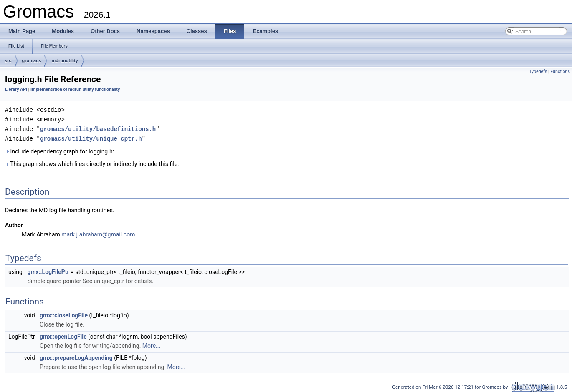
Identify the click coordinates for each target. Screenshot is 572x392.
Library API (16, 89)
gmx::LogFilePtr (48, 270)
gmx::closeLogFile (64, 314)
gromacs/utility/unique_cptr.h (91, 137)
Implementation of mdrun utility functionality (75, 89)
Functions (560, 72)
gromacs (32, 60)
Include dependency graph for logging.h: (59, 150)
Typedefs (538, 72)
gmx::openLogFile (63, 335)
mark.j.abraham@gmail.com (98, 233)
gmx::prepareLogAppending (76, 356)
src (8, 60)
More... (151, 344)
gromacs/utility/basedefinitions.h (98, 128)
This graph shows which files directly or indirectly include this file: (92, 162)
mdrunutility (65, 60)
